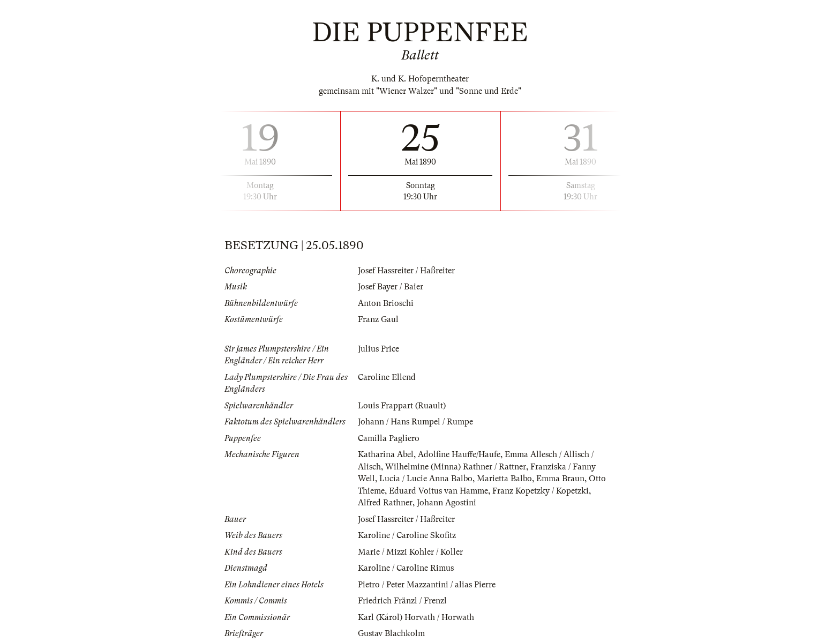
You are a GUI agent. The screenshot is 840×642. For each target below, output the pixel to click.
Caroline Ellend (387, 377)
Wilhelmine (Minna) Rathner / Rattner (456, 467)
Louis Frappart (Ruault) (402, 406)
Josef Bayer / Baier (391, 287)
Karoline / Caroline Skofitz (407, 535)
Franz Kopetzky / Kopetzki (541, 491)
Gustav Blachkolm (391, 633)
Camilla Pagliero (389, 438)
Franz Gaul (378, 319)
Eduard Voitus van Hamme (438, 491)
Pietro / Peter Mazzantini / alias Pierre (427, 585)
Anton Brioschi (386, 303)
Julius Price (378, 349)
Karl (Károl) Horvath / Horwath (416, 617)
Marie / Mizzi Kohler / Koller (410, 552)
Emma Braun (560, 479)
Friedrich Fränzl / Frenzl (402, 601)
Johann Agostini (447, 503)
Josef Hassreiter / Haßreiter (406, 271)
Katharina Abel (386, 454)
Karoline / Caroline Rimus (406, 568)
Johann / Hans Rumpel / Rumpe (415, 422)
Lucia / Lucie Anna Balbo (426, 479)
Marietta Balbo (504, 479)
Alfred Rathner (385, 503)
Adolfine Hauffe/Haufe (459, 454)
